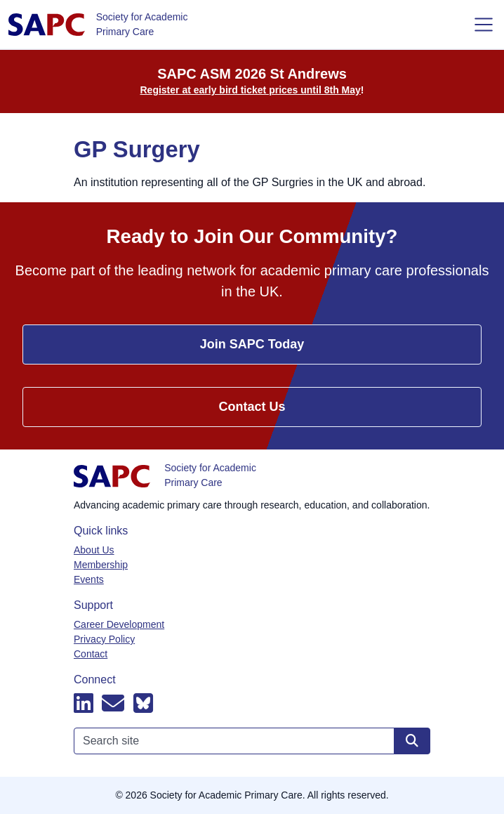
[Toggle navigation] (484, 25)
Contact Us (252, 407)
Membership (101, 565)
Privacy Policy (104, 639)
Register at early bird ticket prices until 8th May (251, 90)
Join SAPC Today (252, 344)
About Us (94, 550)
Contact (91, 654)
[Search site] (412, 741)
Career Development (119, 624)
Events (89, 579)
